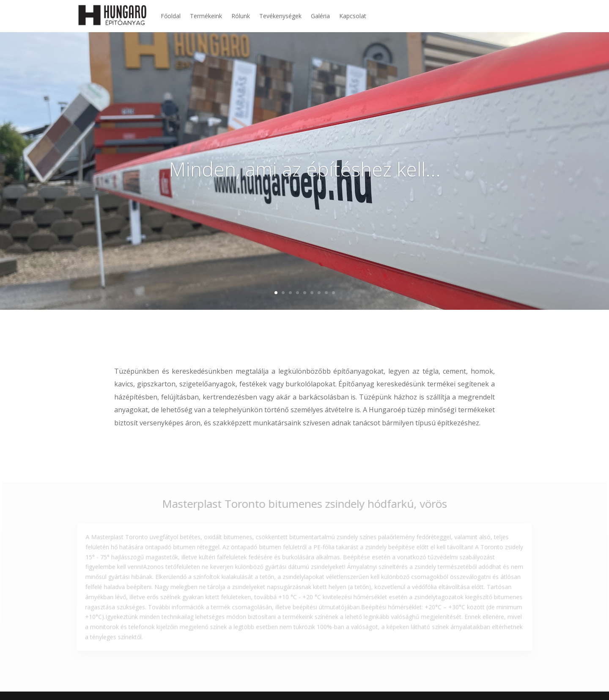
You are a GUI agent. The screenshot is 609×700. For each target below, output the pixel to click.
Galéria (320, 16)
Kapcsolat (353, 16)
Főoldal (171, 16)
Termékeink (206, 16)
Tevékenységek (280, 16)
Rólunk (241, 16)
